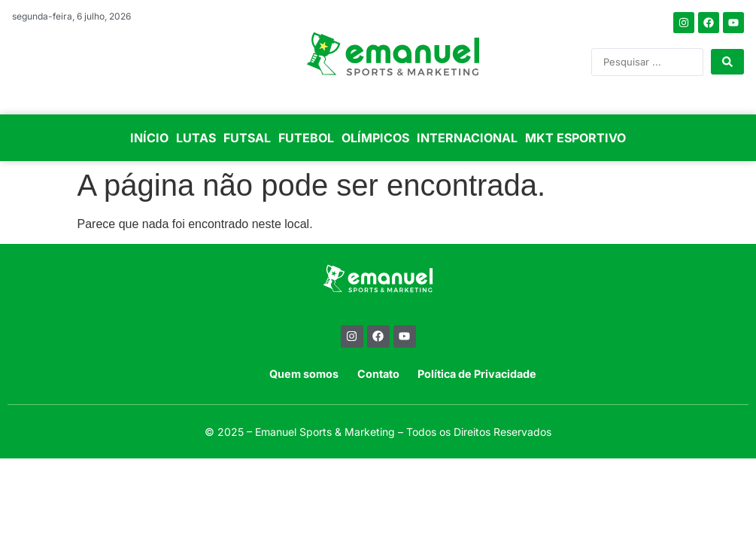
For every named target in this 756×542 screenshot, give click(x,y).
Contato (378, 374)
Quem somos (304, 374)
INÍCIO (149, 138)
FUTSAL (247, 138)
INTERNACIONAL (467, 138)
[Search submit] (727, 62)
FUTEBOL (306, 138)
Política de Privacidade (477, 374)
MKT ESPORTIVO (575, 138)
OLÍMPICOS (375, 138)
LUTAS (196, 138)
